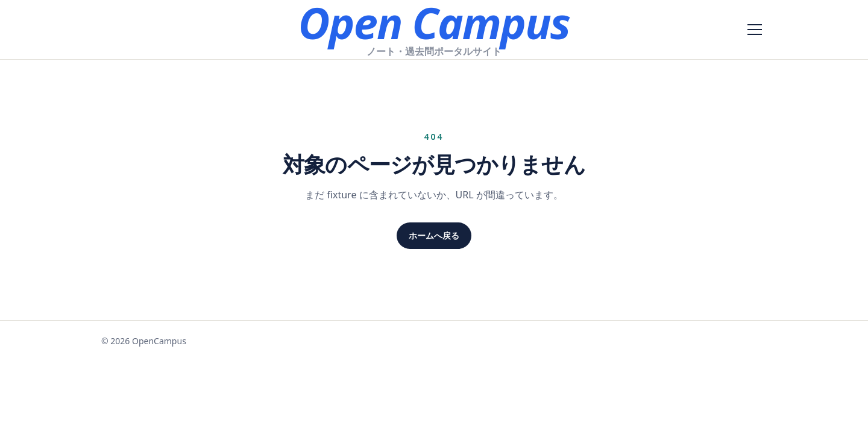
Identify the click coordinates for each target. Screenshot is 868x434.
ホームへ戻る (434, 235)
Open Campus (434, 22)
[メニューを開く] (755, 30)
